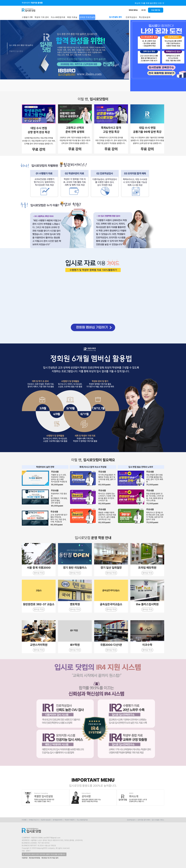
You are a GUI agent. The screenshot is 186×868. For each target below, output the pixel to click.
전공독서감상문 (46, 820)
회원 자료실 (72, 17)
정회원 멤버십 (133, 10)
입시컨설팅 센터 (116, 17)
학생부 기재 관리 (42, 17)
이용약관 (25, 858)
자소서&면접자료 (58, 17)
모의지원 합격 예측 (144, 820)
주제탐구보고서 (34, 820)
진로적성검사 (131, 820)
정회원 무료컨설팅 (87, 17)
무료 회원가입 (156, 10)
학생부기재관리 (70, 820)
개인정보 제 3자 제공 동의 (50, 858)
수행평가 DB (27, 17)
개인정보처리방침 (34, 858)
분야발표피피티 (58, 820)
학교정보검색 (145, 17)
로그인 (144, 10)
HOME (24, 820)
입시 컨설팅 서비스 (158, 820)
